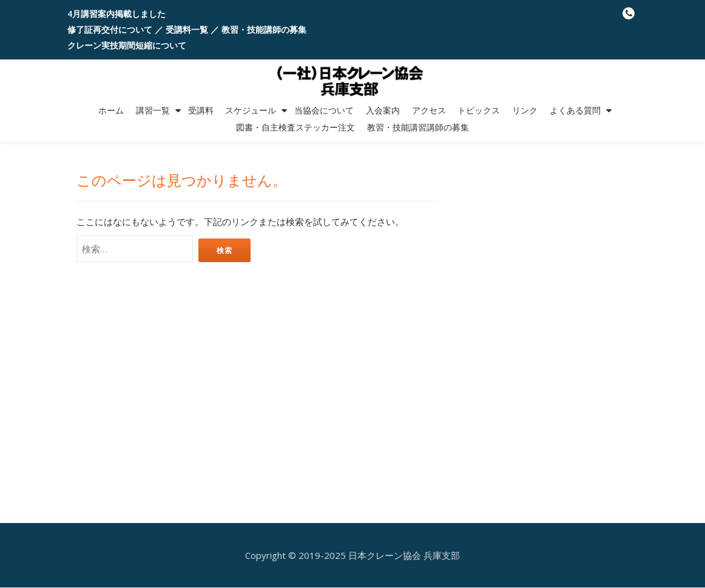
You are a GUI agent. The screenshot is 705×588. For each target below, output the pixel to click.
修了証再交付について (110, 29)
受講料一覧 (187, 29)
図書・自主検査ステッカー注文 (295, 127)
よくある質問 (575, 110)
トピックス (479, 110)
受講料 (201, 110)
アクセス (429, 110)
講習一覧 (153, 110)
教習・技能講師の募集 (264, 29)
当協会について (324, 110)
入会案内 (383, 110)
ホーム (111, 110)
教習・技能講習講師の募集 (418, 127)
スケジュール (251, 110)
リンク (525, 110)
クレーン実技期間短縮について (127, 45)
